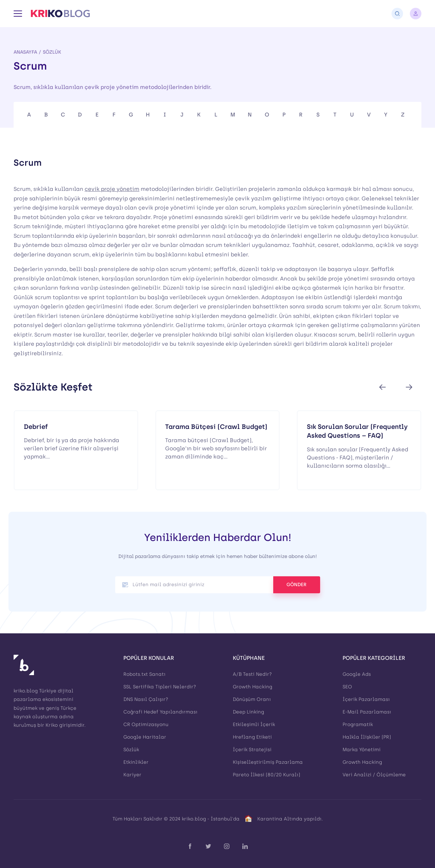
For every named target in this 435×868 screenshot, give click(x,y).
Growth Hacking (253, 687)
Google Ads (357, 674)
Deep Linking (248, 712)
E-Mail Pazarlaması (367, 712)
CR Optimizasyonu (146, 725)
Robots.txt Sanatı (144, 674)
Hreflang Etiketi (252, 737)
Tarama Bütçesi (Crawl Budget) (216, 427)
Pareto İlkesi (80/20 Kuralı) (266, 775)
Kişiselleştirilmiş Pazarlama (268, 762)
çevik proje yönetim (112, 189)
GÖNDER (297, 585)
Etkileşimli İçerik (254, 725)
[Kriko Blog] (60, 14)
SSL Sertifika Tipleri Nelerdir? (160, 687)
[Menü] (18, 14)
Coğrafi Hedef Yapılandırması (160, 712)
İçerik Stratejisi (252, 750)
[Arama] (397, 14)
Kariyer (132, 775)
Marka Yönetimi (362, 750)
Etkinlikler (136, 762)
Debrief (36, 427)
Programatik (358, 725)
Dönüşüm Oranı (252, 699)
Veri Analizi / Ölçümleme (374, 775)
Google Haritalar (145, 737)
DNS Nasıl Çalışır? (146, 699)
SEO (347, 687)
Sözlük (52, 52)
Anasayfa (25, 52)
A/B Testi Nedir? (252, 674)
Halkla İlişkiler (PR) (367, 737)
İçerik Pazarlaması (366, 699)
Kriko (52, 725)
